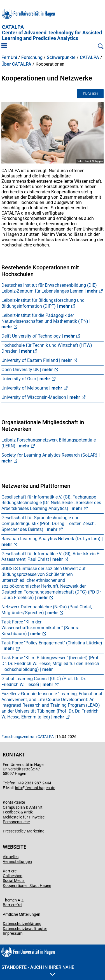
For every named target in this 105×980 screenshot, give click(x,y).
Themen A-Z (13, 900)
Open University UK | (27, 370)
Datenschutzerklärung (22, 924)
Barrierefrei (12, 905)
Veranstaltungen (17, 862)
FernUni (9, 58)
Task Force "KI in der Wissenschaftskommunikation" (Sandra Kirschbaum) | (40, 628)
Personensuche (16, 822)
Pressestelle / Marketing (24, 831)
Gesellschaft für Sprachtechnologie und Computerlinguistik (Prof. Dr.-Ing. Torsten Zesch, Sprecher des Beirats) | (48, 524)
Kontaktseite (14, 802)
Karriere (10, 871)
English (90, 94)
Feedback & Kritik (18, 812)
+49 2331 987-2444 (34, 783)
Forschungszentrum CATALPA (28, 737)
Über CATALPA (16, 64)
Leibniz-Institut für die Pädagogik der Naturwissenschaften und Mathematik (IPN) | (46, 321)
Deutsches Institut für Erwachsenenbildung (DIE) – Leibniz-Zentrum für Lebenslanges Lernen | (51, 288)
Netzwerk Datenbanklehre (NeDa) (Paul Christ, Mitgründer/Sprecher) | (47, 610)
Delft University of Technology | (38, 336)
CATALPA (52, 33)
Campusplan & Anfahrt (23, 807)
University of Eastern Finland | (37, 360)
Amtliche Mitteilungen (22, 914)
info (18, 788)
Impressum (13, 933)
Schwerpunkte (61, 58)
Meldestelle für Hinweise (24, 817)
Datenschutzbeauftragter (25, 929)
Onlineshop (13, 876)
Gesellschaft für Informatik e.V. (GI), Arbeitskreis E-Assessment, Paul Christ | (51, 557)
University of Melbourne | (32, 388)
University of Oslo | (26, 379)
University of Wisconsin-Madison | (41, 397)
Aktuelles (11, 857)
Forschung (32, 58)
